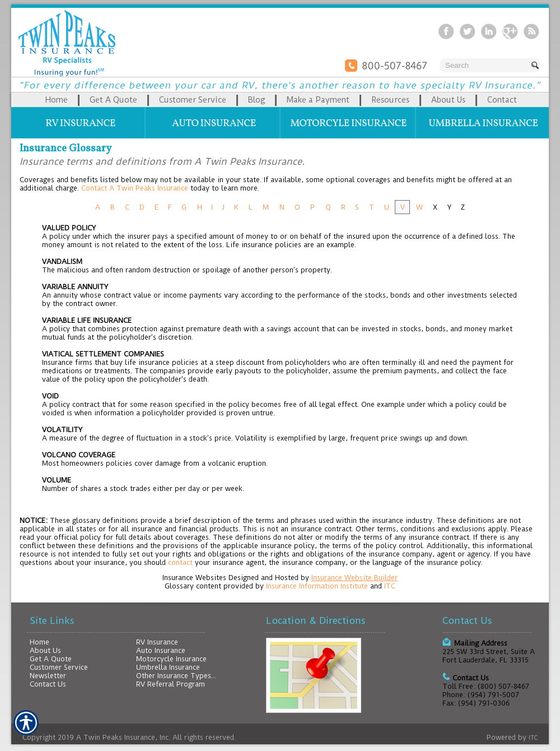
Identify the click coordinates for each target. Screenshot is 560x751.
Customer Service (59, 667)
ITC (390, 586)
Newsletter (48, 676)
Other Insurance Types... (176, 676)
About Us (45, 650)
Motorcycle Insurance (171, 659)
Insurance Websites (194, 578)
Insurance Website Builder (354, 578)
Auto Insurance (161, 650)
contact (180, 562)
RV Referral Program (171, 684)
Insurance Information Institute (317, 586)
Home (39, 642)
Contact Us (48, 684)
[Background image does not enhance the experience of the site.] (280, 100)
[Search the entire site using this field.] (484, 65)
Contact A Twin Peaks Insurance (135, 188)
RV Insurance (157, 642)
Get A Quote (51, 659)
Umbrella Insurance (168, 667)
